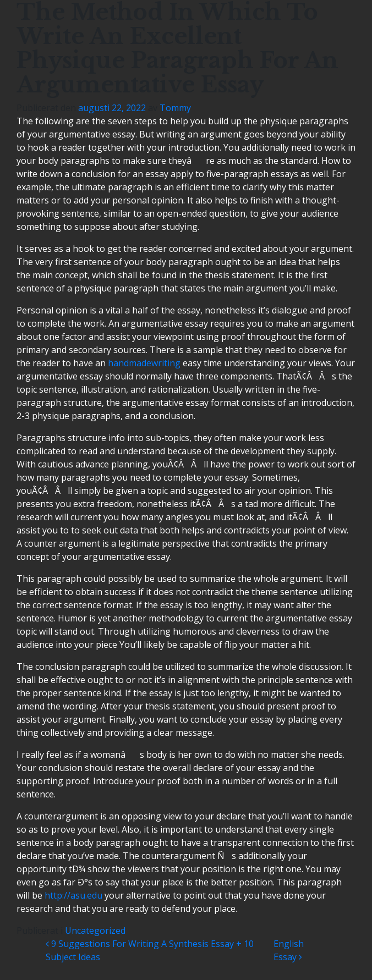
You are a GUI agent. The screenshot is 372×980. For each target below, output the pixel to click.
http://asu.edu (73, 895)
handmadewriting (144, 363)
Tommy (175, 108)
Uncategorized (95, 931)
